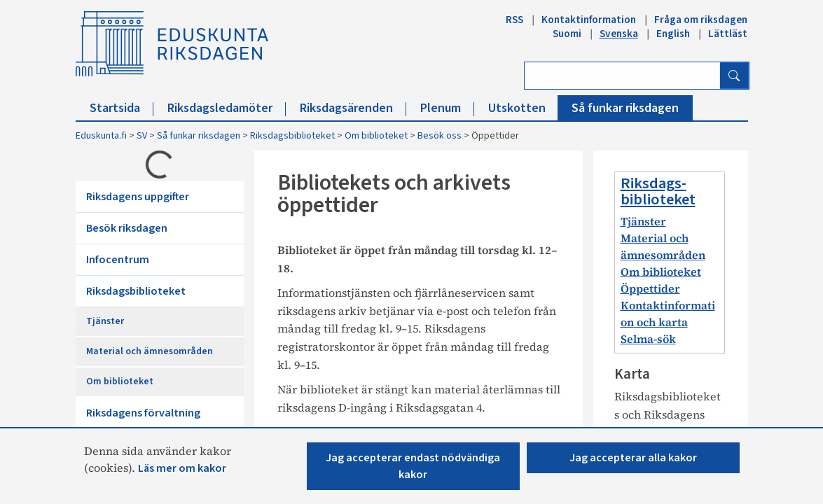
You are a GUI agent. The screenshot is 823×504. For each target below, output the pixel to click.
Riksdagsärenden (353, 108)
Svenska (619, 34)
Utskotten (524, 108)
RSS (514, 20)
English (673, 34)
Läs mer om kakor (182, 468)
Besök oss (440, 136)
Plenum (447, 108)
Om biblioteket (376, 136)
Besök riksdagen (127, 228)
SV (142, 136)
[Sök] (734, 76)
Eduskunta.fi (101, 136)
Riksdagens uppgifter (138, 197)
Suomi (567, 34)
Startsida (122, 108)
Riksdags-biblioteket (658, 191)
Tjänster (105, 321)
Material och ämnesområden (150, 351)
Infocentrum (118, 260)
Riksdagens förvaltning (143, 413)
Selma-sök (648, 339)
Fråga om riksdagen (701, 20)
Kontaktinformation (589, 20)
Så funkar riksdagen (625, 108)
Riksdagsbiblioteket (292, 136)
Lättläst (728, 34)
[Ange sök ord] (622, 76)
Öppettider (650, 288)
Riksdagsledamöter (227, 108)
